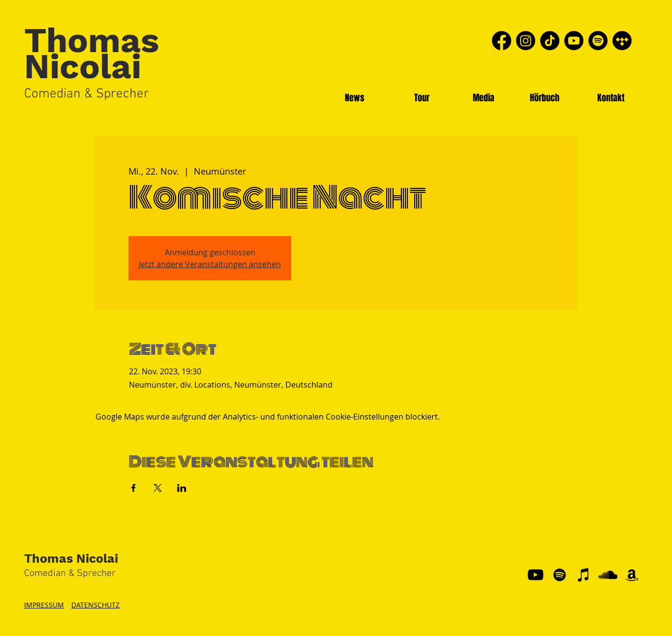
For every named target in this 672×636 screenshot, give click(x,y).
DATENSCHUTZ (95, 605)
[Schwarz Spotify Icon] (560, 575)
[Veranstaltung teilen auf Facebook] (134, 488)
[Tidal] (622, 41)
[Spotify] (598, 41)
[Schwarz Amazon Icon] (632, 575)
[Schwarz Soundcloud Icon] (608, 575)
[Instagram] (526, 41)
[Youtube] (574, 41)
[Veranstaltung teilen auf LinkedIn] (182, 488)
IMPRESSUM (44, 605)
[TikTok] (550, 41)
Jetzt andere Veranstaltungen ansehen (210, 264)
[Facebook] (502, 41)
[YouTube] (535, 575)
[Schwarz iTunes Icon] (584, 575)
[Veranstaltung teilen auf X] (158, 488)
